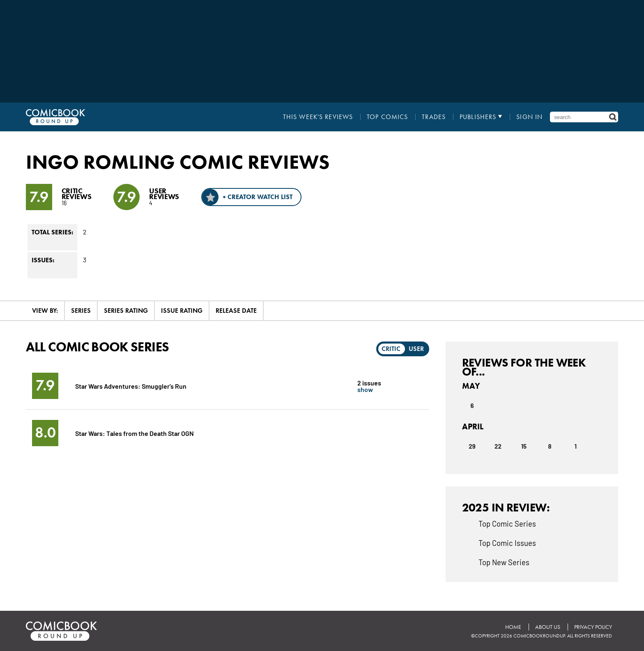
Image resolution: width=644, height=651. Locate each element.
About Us (548, 627)
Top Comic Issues (507, 543)
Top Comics (387, 117)
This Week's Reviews (318, 117)
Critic (391, 349)
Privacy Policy (593, 627)
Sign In (529, 117)
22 (498, 446)
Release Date (236, 311)
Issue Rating (182, 311)
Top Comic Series (507, 523)
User (416, 349)
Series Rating (126, 311)
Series (81, 311)
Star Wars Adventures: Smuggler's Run (131, 386)
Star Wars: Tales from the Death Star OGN (135, 433)
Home (513, 627)
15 (524, 446)
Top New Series (504, 562)
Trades (434, 117)
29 (472, 446)
